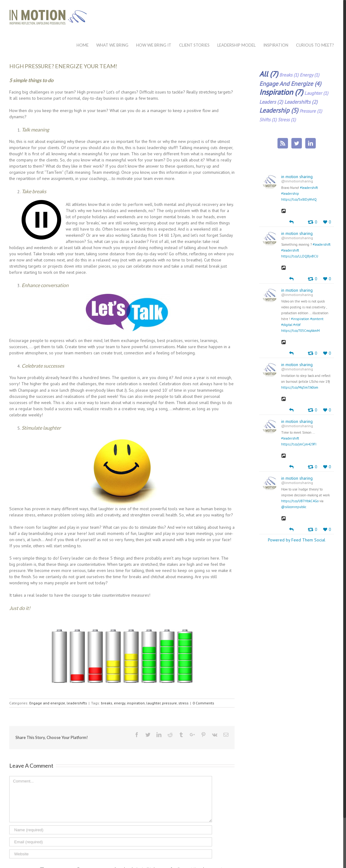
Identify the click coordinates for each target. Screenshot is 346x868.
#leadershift (309, 188)
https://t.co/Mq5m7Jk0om (300, 387)
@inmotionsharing (297, 181)
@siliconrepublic (294, 507)
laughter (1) (316, 93)
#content (317, 319)
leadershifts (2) (301, 102)
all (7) (269, 74)
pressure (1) (311, 111)
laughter (153, 703)
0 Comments (203, 703)
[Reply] (291, 221)
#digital (287, 325)
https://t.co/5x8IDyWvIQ (299, 199)
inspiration (136, 703)
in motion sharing (297, 177)
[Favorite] (327, 222)
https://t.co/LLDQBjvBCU (300, 256)
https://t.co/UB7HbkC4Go (300, 501)
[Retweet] (312, 222)
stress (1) (287, 120)
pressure (169, 703)
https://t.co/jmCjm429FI (299, 444)
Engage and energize (47, 703)
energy (120, 703)
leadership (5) (279, 110)
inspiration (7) (281, 92)
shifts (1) (268, 120)
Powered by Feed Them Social (297, 540)
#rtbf (297, 325)
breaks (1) (289, 75)
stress (183, 703)
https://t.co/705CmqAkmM (300, 331)
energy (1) (309, 75)
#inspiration (300, 319)
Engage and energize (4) (290, 83)
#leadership (290, 194)
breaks (107, 703)
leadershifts (77, 703)
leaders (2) (271, 102)
